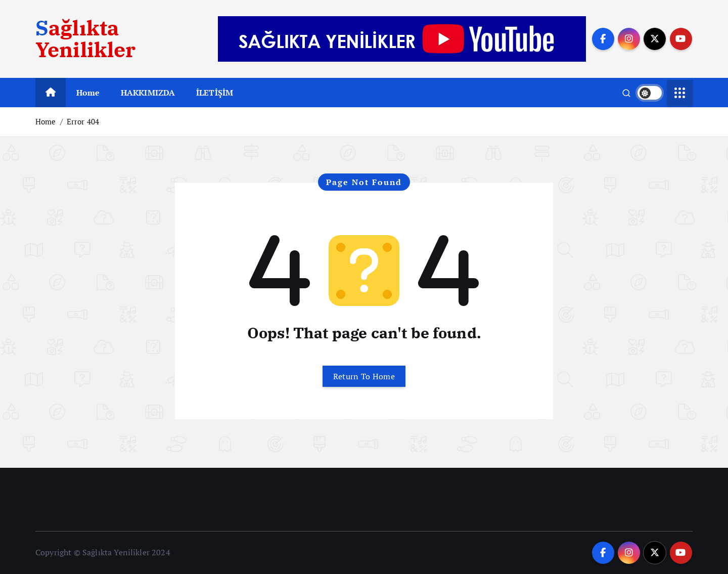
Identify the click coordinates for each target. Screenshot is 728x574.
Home (88, 93)
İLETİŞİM (215, 93)
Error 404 (83, 121)
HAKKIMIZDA (148, 93)
